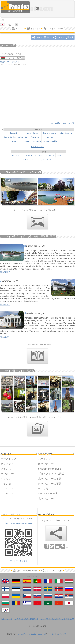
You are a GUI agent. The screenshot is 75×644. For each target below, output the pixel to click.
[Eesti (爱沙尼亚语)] (16, 589)
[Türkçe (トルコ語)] (37, 603)
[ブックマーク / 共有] (56, 533)
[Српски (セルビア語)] (69, 596)
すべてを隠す (55, 123)
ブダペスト (52, 634)
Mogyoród (42, 634)
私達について (7, 619)
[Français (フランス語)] (48, 581)
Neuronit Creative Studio (26, 634)
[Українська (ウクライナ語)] (16, 596)
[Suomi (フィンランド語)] (6, 589)
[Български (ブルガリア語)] (6, 603)
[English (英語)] (6, 581)
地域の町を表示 (37, 147)
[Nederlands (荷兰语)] (27, 589)
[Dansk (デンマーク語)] (37, 589)
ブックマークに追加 (19, 561)
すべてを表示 (68, 123)
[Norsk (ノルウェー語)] (59, 589)
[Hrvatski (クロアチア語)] (59, 596)
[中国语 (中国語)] (59, 603)
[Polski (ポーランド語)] (6, 596)
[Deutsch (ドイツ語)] (16, 581)
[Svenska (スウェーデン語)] (48, 589)
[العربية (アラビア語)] (48, 603)
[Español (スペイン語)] (27, 581)
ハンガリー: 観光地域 (16, 58)
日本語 (8, 25)
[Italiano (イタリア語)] (59, 581)
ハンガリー (63, 634)
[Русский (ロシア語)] (69, 589)
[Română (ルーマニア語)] (16, 603)
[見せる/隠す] (2, 129)
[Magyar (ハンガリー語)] (69, 581)
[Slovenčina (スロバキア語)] (37, 596)
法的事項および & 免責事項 (26, 619)
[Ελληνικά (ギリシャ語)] (27, 603)
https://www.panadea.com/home (19, 523)
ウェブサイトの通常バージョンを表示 (57, 619)
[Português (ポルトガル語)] (37, 581)
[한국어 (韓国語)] (6, 610)
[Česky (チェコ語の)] (27, 596)
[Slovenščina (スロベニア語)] (48, 596)
